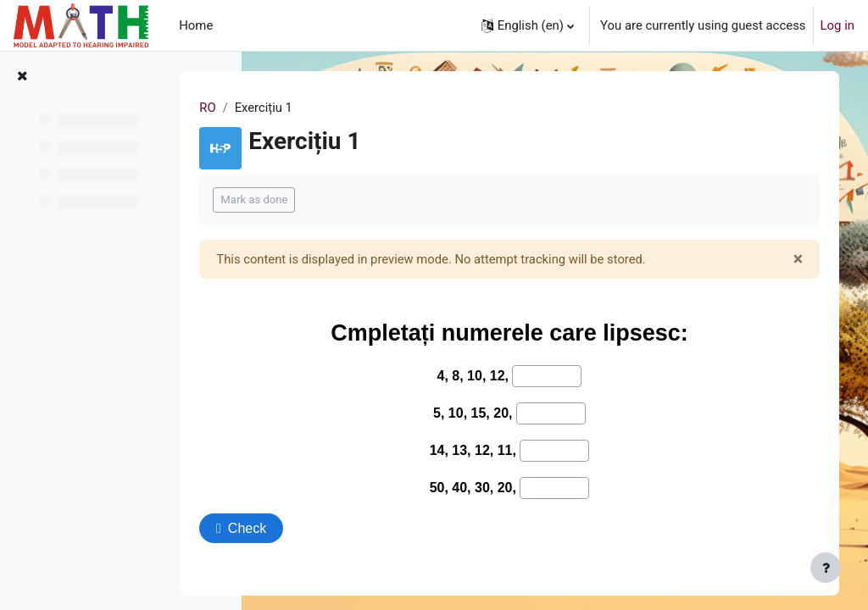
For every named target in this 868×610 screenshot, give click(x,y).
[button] (528, 25)
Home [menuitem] (196, 25)
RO (283, 108)
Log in (837, 25)
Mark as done (329, 200)
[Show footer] (826, 568)
